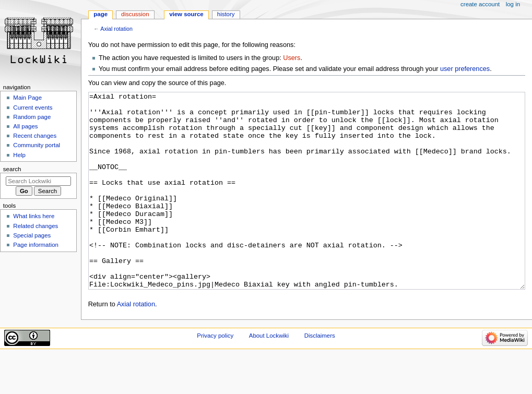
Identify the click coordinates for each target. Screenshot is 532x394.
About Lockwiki (269, 375)
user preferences (465, 69)
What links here (34, 216)
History (226, 14)
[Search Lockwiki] (38, 181)
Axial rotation (116, 29)
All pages (25, 126)
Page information (36, 245)
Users (292, 58)
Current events (33, 108)
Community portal (37, 145)
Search (12, 169)
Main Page (27, 98)
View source (186, 14)
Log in (513, 4)
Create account (480, 4)
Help (19, 155)
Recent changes (35, 136)
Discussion (135, 14)
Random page (32, 117)
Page (101, 14)
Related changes (36, 226)
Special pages (32, 235)
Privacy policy (215, 375)
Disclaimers (320, 375)
